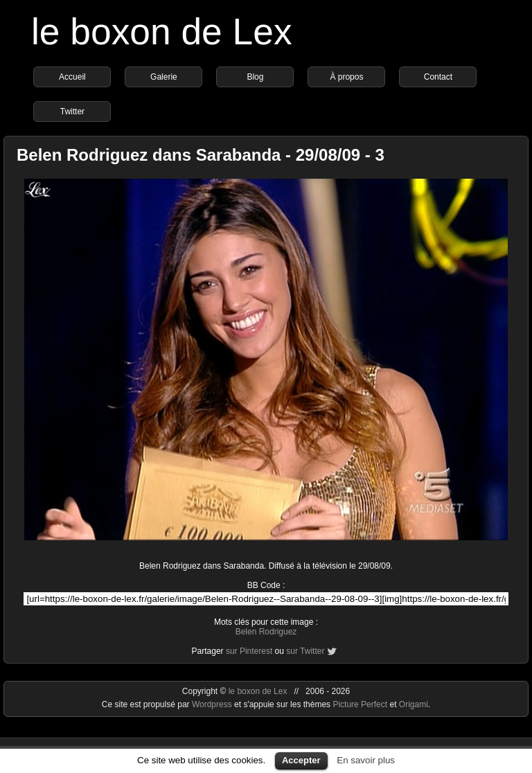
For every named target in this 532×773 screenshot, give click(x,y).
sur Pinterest (249, 651)
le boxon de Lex (162, 32)
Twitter (72, 112)
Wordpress (213, 704)
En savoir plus (366, 760)
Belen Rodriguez (266, 632)
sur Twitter (305, 651)
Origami (414, 704)
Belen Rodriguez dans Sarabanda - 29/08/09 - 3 (201, 155)
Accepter (301, 760)
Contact (438, 77)
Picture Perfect (360, 704)
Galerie (164, 77)
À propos (346, 77)
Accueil (72, 77)
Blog (255, 77)
